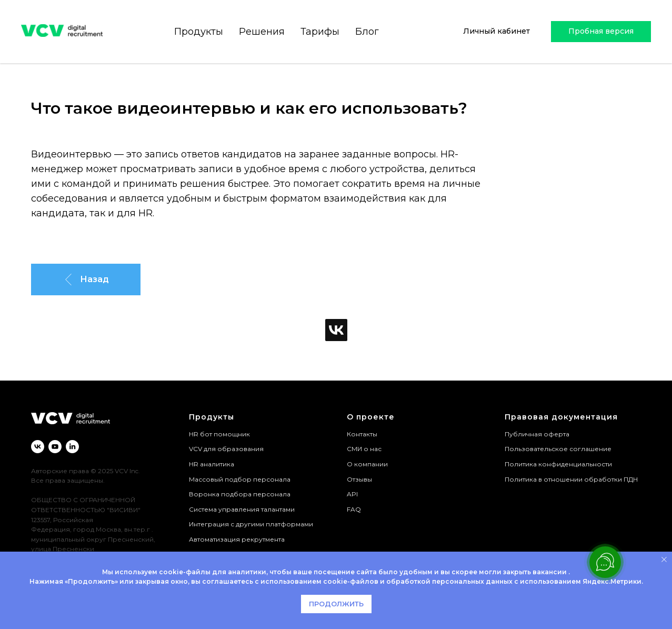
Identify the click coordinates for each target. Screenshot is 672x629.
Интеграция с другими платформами (251, 524)
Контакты (362, 434)
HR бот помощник (219, 434)
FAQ (354, 509)
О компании (367, 464)
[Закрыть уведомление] (664, 560)
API (352, 494)
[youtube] (55, 447)
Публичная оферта (537, 434)
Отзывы (359, 479)
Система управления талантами (242, 509)
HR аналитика (212, 464)
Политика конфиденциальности (558, 464)
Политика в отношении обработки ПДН (571, 479)
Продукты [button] (197, 32)
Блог (365, 32)
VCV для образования (226, 449)
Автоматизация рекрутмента (237, 539)
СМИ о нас (364, 449)
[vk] (38, 447)
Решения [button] (260, 32)
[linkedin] (72, 447)
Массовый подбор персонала (240, 479)
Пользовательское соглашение (558, 449)
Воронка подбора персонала (240, 494)
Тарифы (318, 32)
